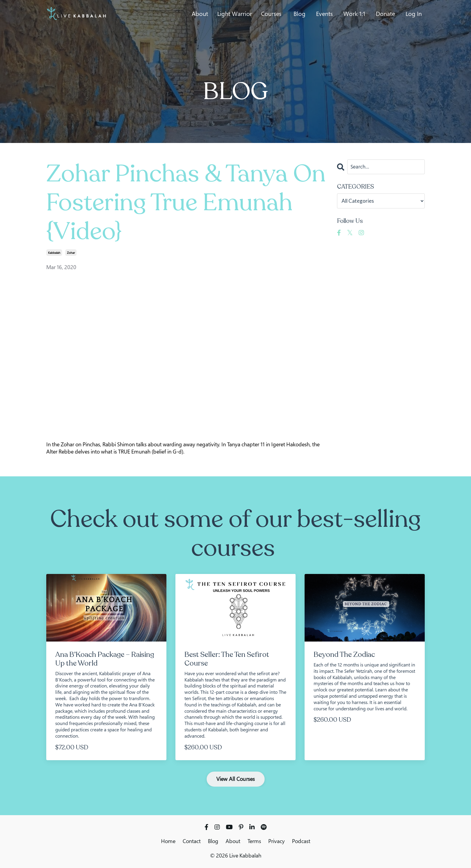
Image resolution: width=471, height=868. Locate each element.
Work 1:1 (354, 14)
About (200, 14)
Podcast (301, 841)
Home (168, 841)
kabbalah (54, 253)
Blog (299, 14)
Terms (254, 841)
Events (324, 14)
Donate (385, 14)
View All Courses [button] (236, 779)
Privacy (277, 841)
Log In (414, 14)
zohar (71, 253)
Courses (271, 14)
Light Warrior (235, 14)
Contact (192, 841)
